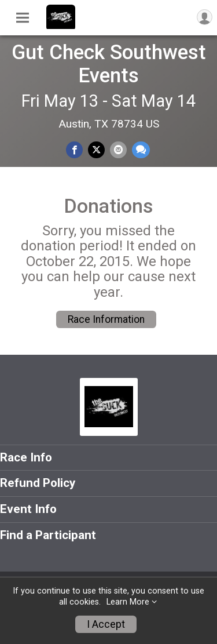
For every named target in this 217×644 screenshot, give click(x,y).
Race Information (106, 319)
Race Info (26, 457)
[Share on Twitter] (96, 150)
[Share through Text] (141, 150)
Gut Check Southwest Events (109, 64)
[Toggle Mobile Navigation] (23, 18)
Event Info (28, 509)
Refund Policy (38, 483)
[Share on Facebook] (74, 150)
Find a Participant (48, 535)
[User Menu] (205, 17)
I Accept (106, 624)
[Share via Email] (118, 150)
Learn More (128, 602)
